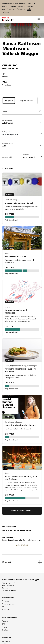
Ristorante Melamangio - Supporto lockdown (21, 370)
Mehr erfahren (22, 545)
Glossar (5, 627)
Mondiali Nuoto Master (15, 257)
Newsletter (6, 610)
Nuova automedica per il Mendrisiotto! (16, 312)
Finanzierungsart (8, 143)
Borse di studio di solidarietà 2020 (20, 425)
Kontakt (5, 630)
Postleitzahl (7, 157)
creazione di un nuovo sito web (19, 203)
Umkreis (26, 155)
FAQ (4, 624)
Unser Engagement (9, 604)
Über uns (6, 601)
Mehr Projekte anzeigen (22, 511)
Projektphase (7, 120)
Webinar (5, 621)
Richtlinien (6, 641)
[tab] (9, 101)
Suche (5, 111)
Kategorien (6, 132)
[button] (39, 19)
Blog (4, 607)
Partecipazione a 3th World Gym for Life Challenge (21, 478)
